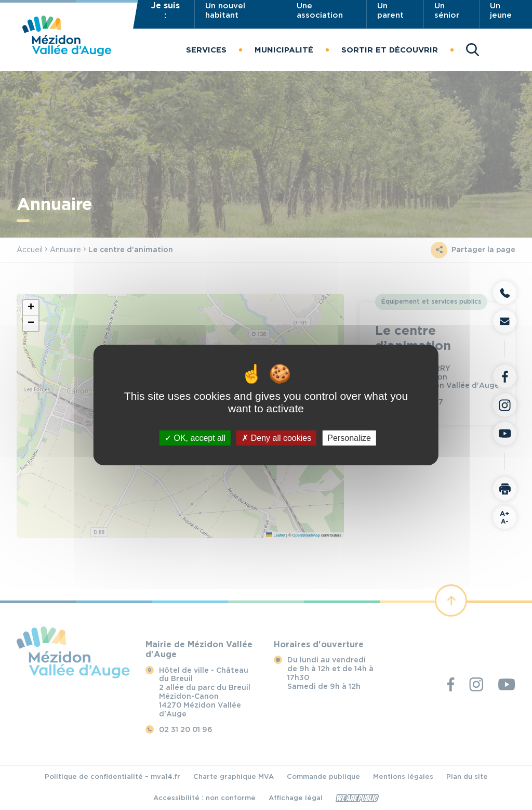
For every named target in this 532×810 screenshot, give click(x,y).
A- (505, 517)
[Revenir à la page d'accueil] (67, 53)
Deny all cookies (276, 438)
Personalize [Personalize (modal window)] (349, 438)
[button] (206, 50)
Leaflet (276, 535)
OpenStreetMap (306, 535)
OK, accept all (195, 438)
